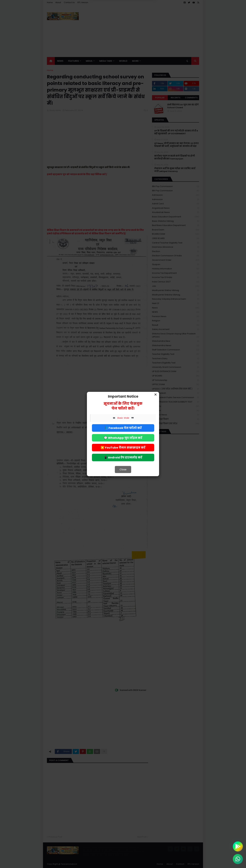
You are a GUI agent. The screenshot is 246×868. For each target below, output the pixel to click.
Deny (107, 16)
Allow (139, 16)
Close (123, 469)
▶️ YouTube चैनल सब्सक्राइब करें (123, 448)
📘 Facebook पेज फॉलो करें (123, 428)
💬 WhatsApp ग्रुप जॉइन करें (123, 438)
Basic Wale (123, 418)
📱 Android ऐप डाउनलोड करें (123, 457)
